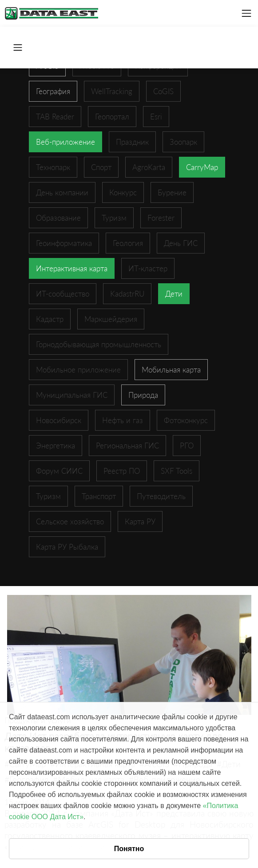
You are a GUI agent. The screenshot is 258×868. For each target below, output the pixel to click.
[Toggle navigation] (246, 13)
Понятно (129, 849)
